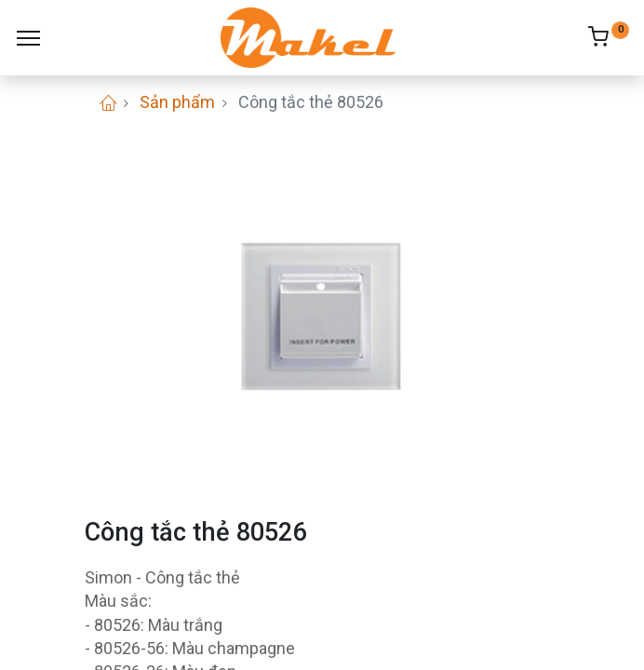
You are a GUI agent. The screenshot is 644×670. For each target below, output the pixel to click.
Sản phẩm (177, 102)
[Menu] (28, 38)
